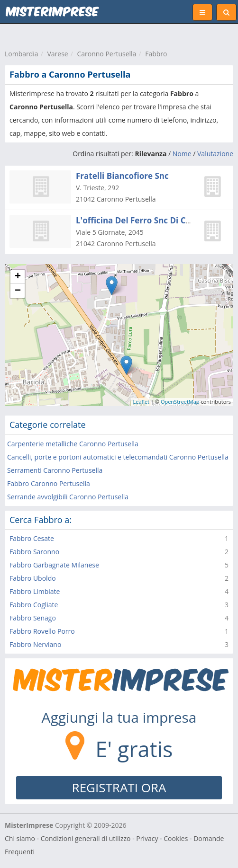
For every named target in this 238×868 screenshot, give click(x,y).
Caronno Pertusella (106, 54)
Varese (57, 54)
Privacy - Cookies (162, 838)
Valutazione (215, 154)
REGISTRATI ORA (119, 788)
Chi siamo (20, 838)
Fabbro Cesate (32, 538)
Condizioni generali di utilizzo (86, 838)
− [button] (18, 291)
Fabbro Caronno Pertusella (49, 483)
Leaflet (142, 402)
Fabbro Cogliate (34, 605)
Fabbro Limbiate (35, 591)
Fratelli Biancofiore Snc (122, 176)
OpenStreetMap (180, 402)
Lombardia (22, 54)
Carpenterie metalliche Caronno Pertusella (73, 444)
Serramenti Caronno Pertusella (55, 470)
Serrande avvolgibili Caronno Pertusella (68, 497)
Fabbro (156, 54)
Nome (182, 154)
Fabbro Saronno (34, 552)
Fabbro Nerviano (35, 644)
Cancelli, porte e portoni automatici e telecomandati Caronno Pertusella (118, 457)
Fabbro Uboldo (33, 578)
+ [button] (18, 277)
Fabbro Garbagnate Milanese (54, 565)
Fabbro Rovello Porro (42, 631)
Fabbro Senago (33, 618)
